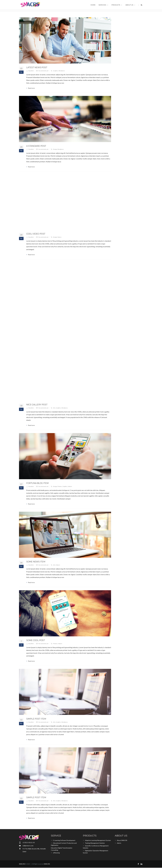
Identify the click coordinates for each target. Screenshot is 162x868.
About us (130, 5)
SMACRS (22, 864)
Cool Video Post (36, 234)
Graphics (56, 71)
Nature (59, 237)
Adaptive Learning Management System (98, 840)
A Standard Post (36, 146)
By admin (31, 71)
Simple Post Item (36, 719)
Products (117, 5)
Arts (54, 408)
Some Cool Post (36, 640)
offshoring (56, 853)
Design (55, 149)
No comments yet (43, 71)
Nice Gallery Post (37, 405)
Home (93, 5)
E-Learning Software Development (64, 840)
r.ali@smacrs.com (28, 846)
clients (119, 843)
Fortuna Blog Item (37, 483)
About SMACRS (122, 840)
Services (103, 5)
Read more (31, 88)
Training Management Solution (95, 843)
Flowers (60, 486)
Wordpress (62, 71)
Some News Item (36, 562)
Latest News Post (37, 67)
